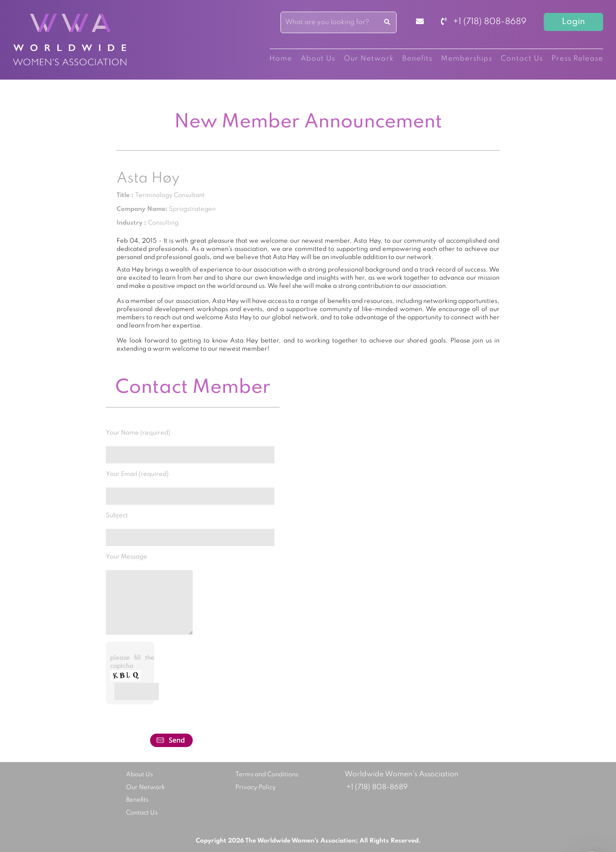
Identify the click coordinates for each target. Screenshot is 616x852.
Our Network (369, 59)
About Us (318, 59)
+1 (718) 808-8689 (484, 22)
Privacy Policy (256, 787)
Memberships (467, 59)
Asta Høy (148, 179)
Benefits (417, 59)
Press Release (577, 59)
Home (281, 59)
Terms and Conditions (267, 775)
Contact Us (522, 59)
